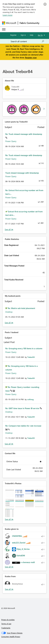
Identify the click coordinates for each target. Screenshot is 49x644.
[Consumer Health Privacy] (25, 637)
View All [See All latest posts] (9, 230)
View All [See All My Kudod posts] (9, 323)
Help (32, 35)
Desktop (9, 312)
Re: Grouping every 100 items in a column (24, 348)
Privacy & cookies (8, 620)
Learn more (8, 15)
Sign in (23, 35)
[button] (10, 493)
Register (13, 35)
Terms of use (6, 624)
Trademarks (6, 628)
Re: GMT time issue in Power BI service (23, 408)
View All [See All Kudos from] (9, 589)
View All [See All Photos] (9, 519)
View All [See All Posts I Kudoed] (9, 444)
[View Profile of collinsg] (30, 399)
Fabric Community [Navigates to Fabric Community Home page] (29, 23)
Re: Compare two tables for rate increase (23, 426)
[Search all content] (27, 41)
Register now (31, 58)
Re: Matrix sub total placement (21, 308)
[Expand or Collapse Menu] (4, 29)
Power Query (11, 141)
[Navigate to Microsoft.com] (9, 23)
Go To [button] (40, 35)
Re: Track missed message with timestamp (24, 134)
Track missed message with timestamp (22, 173)
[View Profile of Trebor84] (31, 357)
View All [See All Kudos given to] (9, 567)
